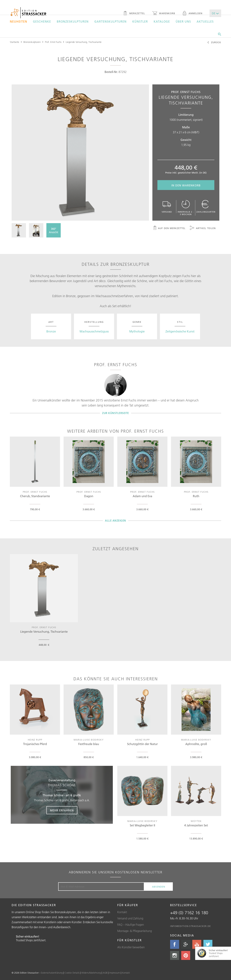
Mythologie (137, 331)
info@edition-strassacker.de (190, 926)
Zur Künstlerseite (115, 413)
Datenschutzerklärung (52, 973)
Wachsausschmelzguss (94, 331)
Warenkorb (164, 14)
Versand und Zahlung (130, 918)
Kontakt (122, 912)
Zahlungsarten (206, 207)
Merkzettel (134, 14)
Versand (167, 207)
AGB (105, 973)
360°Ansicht (54, 230)
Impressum (115, 973)
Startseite (15, 42)
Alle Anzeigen (115, 521)
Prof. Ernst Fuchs (53, 42)
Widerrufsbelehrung (91, 973)
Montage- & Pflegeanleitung (135, 931)
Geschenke (42, 22)
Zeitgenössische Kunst (180, 331)
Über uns (183, 22)
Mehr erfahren (62, 810)
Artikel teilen (203, 228)
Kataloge (162, 22)
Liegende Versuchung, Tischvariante (84, 42)
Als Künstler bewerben (131, 947)
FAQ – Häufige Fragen (131, 925)
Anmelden (192, 14)
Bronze (51, 331)
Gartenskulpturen (110, 22)
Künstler (140, 22)
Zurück (214, 43)
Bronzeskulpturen (73, 22)
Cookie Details (72, 973)
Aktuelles (205, 22)
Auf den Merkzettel (169, 228)
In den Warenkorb (186, 185)
